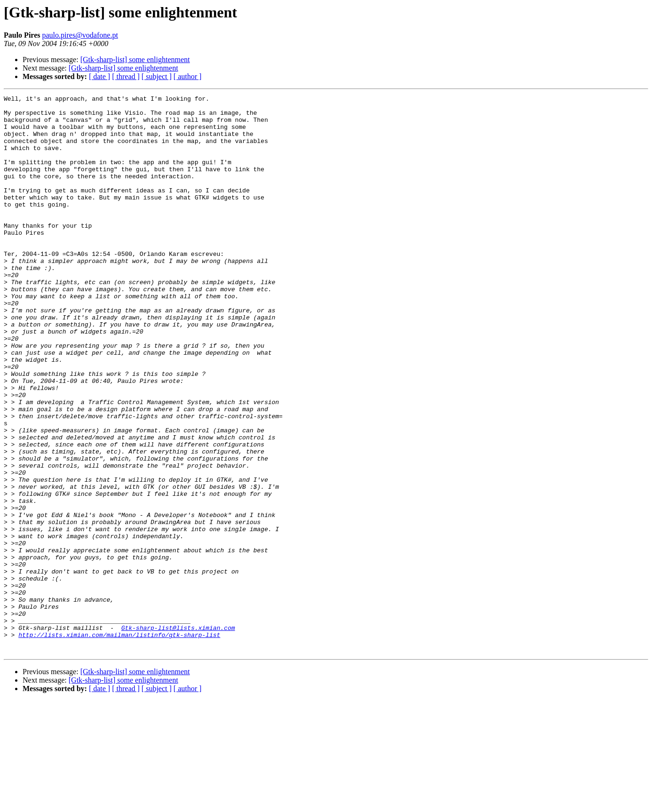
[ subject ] (157, 76)
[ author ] (188, 76)
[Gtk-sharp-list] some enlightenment (135, 60)
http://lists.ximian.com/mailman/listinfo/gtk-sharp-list (119, 743)
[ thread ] (126, 76)
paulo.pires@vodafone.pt (80, 35)
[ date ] (99, 76)
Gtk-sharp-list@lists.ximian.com (178, 735)
